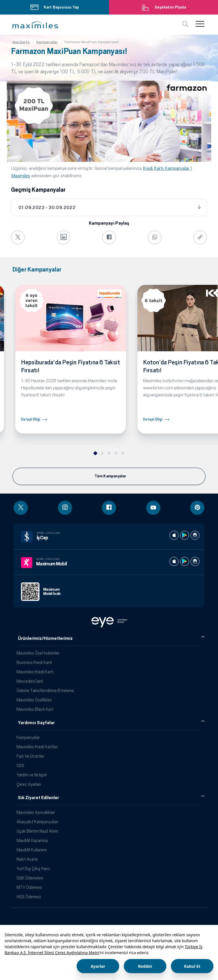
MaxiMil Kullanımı (32, 850)
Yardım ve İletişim (32, 775)
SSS (20, 765)
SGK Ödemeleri (30, 878)
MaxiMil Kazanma (32, 840)
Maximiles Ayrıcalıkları (36, 812)
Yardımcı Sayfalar (36, 723)
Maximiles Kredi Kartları (37, 747)
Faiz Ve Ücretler (30, 756)
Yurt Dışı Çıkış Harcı (33, 869)
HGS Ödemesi (29, 897)
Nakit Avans (27, 859)
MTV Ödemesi (29, 887)
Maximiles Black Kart (35, 709)
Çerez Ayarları (29, 784)
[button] (35, 25)
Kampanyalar (28, 737)
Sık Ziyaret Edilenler (38, 798)
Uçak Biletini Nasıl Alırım (37, 831)
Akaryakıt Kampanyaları (37, 822)
